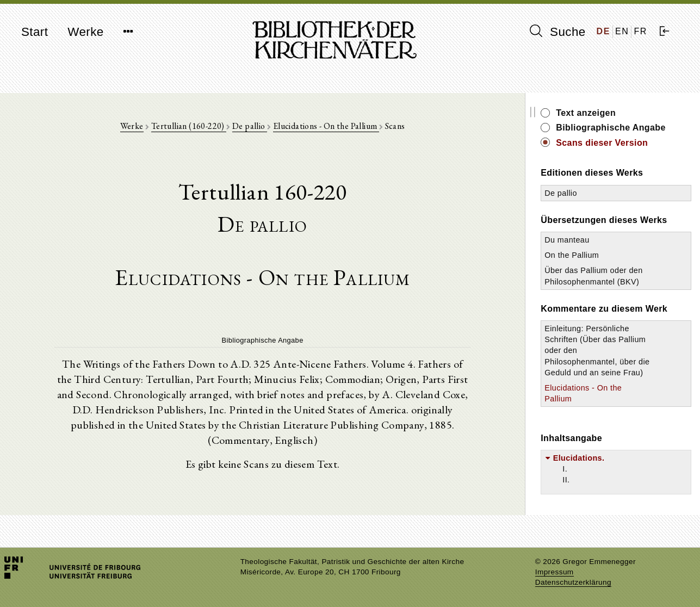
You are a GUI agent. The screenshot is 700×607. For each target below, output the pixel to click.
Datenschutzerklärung (573, 582)
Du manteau (567, 240)
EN (622, 31)
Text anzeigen (586, 113)
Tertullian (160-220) (189, 126)
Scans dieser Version (602, 143)
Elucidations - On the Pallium (326, 126)
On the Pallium (572, 255)
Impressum (555, 572)
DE (603, 31)
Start (35, 32)
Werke (85, 32)
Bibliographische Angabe (611, 128)
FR (640, 31)
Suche (557, 32)
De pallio (250, 126)
